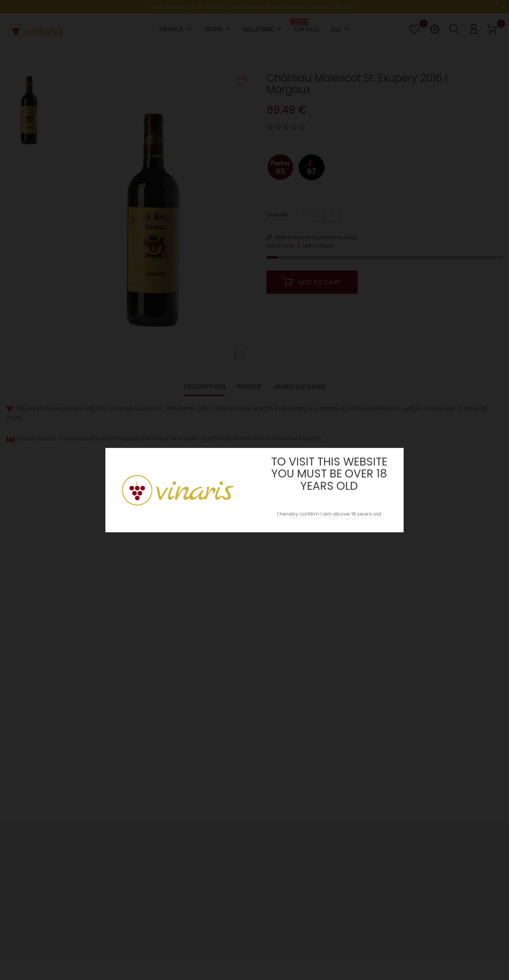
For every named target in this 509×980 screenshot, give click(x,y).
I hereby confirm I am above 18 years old (329, 514)
